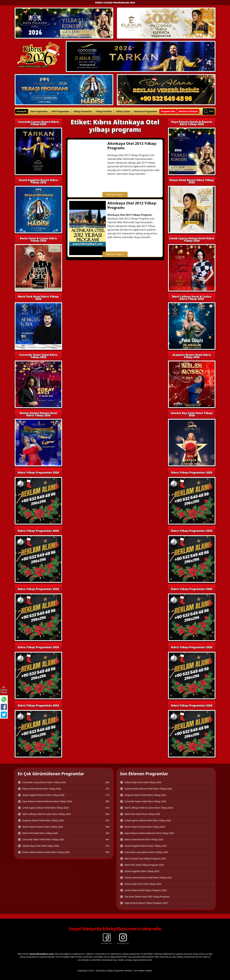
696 (107, 801)
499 (107, 833)
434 (107, 846)
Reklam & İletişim (188, 111)
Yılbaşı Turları (123, 111)
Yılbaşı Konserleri (82, 111)
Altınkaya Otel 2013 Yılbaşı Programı (132, 146)
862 (107, 782)
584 (107, 814)
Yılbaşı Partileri (104, 111)
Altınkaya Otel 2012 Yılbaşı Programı (132, 205)
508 (107, 827)
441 (107, 839)
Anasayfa (22, 111)
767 (107, 789)
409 (107, 852)
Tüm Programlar (39, 111)
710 (107, 795)
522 (107, 820)
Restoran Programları (146, 111)
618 (107, 808)
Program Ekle (168, 111)
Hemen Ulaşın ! (115, 195)
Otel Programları (60, 111)
